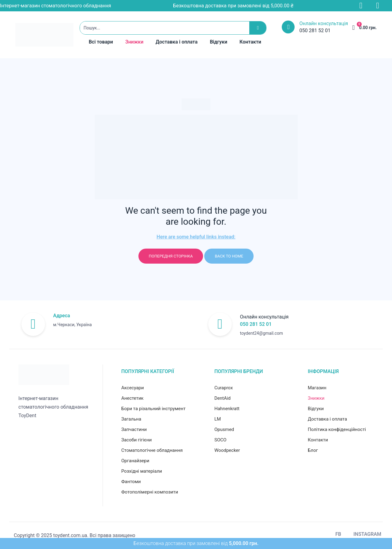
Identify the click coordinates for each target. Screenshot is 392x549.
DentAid (222, 398)
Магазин (317, 388)
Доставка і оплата (177, 42)
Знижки (134, 42)
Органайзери (135, 461)
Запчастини (134, 429)
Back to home (229, 256)
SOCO (220, 440)
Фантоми (131, 482)
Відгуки (219, 42)
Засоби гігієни (136, 440)
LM (218, 419)
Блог (313, 450)
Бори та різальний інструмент (153, 409)
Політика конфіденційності (337, 429)
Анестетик (132, 398)
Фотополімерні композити (150, 492)
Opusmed (224, 429)
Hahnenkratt (227, 409)
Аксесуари (133, 388)
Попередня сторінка (171, 256)
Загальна (131, 419)
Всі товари (101, 42)
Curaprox (224, 388)
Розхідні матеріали (142, 471)
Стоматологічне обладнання (152, 450)
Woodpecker (227, 450)
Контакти (250, 42)
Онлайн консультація (324, 23)
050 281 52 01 (256, 324)
